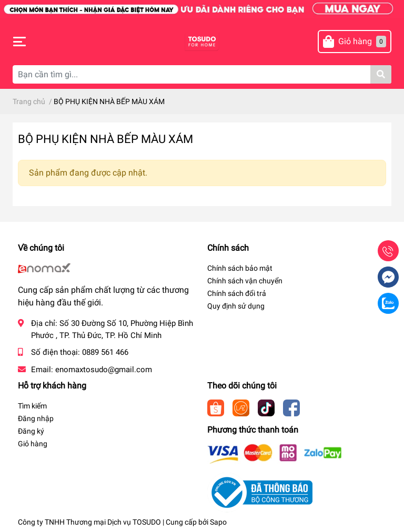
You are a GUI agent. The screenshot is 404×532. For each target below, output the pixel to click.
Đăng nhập (36, 418)
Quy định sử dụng (236, 306)
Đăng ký (31, 431)
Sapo (218, 522)
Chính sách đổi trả (237, 293)
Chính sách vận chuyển (245, 281)
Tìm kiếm (32, 406)
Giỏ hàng (33, 444)
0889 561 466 (105, 352)
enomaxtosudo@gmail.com (104, 370)
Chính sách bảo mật (240, 268)
